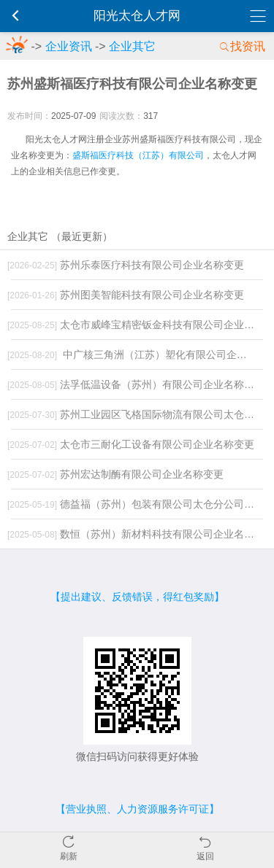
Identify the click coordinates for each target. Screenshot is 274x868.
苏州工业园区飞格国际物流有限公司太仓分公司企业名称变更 (135, 414)
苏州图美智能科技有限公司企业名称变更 (126, 295)
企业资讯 (69, 46)
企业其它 (132, 46)
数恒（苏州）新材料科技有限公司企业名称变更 (135, 534)
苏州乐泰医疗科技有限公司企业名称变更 (126, 265)
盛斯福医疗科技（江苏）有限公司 (138, 155)
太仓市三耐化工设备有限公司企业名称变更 (131, 444)
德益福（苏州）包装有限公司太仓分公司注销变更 (135, 504)
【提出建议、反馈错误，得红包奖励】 (137, 597)
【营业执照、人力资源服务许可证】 (137, 809)
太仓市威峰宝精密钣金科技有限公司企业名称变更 (135, 325)
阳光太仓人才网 (137, 16)
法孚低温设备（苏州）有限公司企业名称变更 (135, 384)
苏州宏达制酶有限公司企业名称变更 (115, 474)
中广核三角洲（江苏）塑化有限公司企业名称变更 (135, 354)
